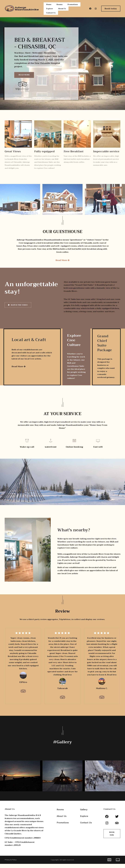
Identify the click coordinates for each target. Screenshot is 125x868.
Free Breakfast (74, 156)
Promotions (73, 5)
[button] (3, 204)
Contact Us (51, 16)
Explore (50, 11)
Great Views (13, 156)
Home (49, 5)
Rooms (59, 5)
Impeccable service (106, 156)
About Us (62, 11)
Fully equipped (44, 156)
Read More (24, 79)
